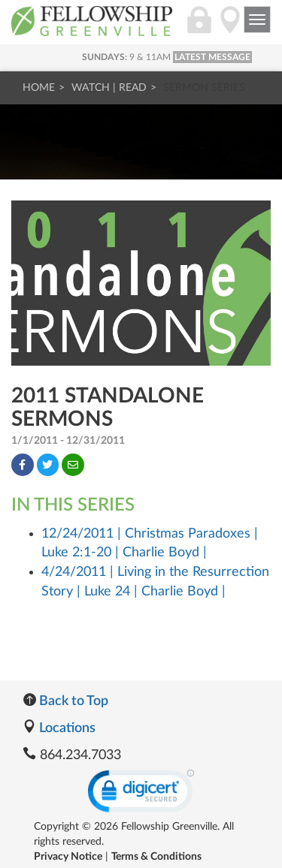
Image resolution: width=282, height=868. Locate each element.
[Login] (199, 28)
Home (39, 88)
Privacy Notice (68, 857)
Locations (59, 728)
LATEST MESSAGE (212, 57)
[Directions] (230, 28)
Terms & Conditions (156, 857)
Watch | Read (109, 88)
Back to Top (65, 701)
